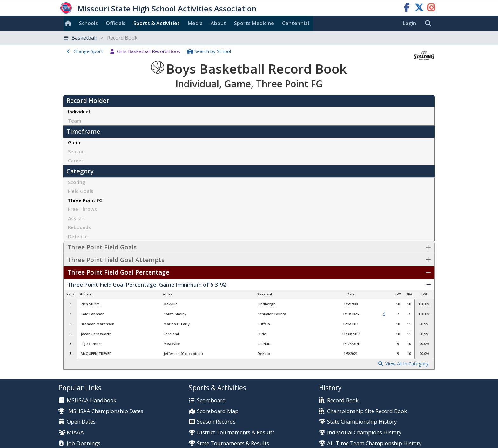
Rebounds (79, 227)
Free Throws (82, 209)
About (218, 23)
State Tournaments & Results (233, 443)
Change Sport (88, 51)
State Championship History (362, 422)
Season (76, 151)
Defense (78, 236)
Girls (148, 51)
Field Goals (81, 191)
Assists (76, 218)
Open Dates (81, 422)
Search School (213, 51)
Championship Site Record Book (367, 411)
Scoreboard (211, 400)
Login (409, 23)
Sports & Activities (157, 23)
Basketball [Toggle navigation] (101, 38)
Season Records (216, 422)
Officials (116, 23)
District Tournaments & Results (236, 433)
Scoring (77, 182)
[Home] (69, 23)
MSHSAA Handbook (91, 400)
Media (195, 23)
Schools (88, 23)
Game (75, 142)
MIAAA (75, 433)
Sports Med (254, 23)
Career (76, 160)
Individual (79, 112)
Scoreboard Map (218, 411)
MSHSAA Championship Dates (101, 411)
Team (75, 121)
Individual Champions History (364, 433)
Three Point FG (85, 200)
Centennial (296, 23)
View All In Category (407, 364)
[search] (430, 24)
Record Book (343, 400)
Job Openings (84, 443)
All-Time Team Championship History (374, 443)
